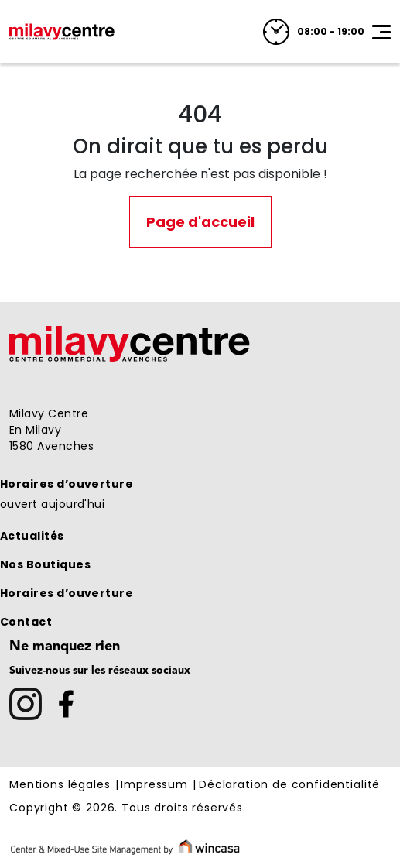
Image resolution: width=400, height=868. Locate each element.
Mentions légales (60, 785)
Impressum (154, 785)
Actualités (32, 536)
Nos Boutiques (45, 564)
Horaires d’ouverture (67, 484)
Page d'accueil (200, 222)
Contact (26, 622)
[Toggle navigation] (381, 32)
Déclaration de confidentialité (289, 785)
